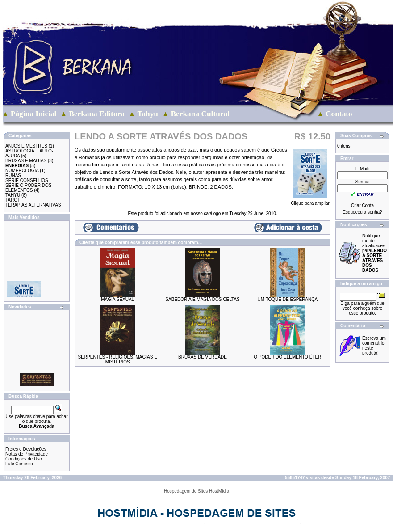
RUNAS (13, 175)
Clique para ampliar (310, 201)
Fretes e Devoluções (26, 449)
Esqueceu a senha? (362, 212)
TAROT (13, 200)
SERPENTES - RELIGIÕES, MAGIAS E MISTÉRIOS (118, 359)
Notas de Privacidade (27, 454)
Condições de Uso (24, 459)
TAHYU (13, 195)
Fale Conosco (19, 464)
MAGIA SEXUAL (117, 299)
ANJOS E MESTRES (26, 146)
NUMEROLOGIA (22, 171)
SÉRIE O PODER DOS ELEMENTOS (28, 188)
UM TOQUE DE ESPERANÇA (287, 299)
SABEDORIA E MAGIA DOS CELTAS (202, 299)
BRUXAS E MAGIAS (26, 161)
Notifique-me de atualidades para (374, 253)
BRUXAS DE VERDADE (203, 357)
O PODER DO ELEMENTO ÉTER (287, 357)
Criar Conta (362, 205)
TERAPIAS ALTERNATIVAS (33, 205)
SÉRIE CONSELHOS (27, 180)
